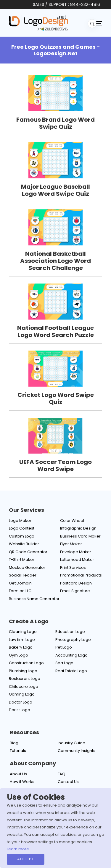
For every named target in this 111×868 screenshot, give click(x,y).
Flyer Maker (71, 544)
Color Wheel (72, 521)
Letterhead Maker (77, 560)
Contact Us (68, 782)
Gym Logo (18, 655)
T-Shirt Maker (22, 560)
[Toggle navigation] (99, 23)
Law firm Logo (22, 640)
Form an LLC (20, 591)
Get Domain (20, 583)
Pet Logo (64, 647)
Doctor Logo (21, 702)
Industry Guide (71, 743)
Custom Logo (22, 536)
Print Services (73, 567)
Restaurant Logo (25, 679)
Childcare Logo (24, 687)
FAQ (62, 774)
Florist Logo (20, 710)
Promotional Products (81, 575)
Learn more (18, 849)
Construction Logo (26, 663)
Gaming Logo (22, 694)
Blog (14, 743)
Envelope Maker (76, 552)
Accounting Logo (71, 655)
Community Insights (77, 751)
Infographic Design (78, 528)
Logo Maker (20, 521)
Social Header (23, 575)
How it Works (22, 782)
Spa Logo (64, 663)
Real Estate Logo (71, 671)
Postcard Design (76, 583)
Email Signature (75, 591)
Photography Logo (73, 640)
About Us (18, 774)
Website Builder (24, 544)
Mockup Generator (27, 567)
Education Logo (70, 632)
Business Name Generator (34, 599)
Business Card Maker (80, 536)
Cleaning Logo (23, 632)
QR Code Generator (28, 552)
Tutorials (18, 751)
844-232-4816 (85, 4)
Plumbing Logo (23, 671)
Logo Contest (22, 528)
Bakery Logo (21, 647)
